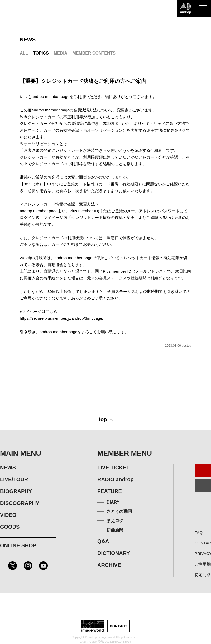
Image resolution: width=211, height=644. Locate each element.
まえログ (115, 521)
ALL (24, 53)
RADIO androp (116, 479)
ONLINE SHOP (18, 545)
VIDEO (8, 515)
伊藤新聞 (115, 530)
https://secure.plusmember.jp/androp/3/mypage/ (62, 318)
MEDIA (61, 53)
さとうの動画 (119, 511)
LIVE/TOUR (14, 479)
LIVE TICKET (113, 468)
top (103, 419)
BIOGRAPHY (16, 491)
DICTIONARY (114, 553)
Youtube (43, 566)
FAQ (199, 532)
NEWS (8, 468)
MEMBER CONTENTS (94, 53)
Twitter (13, 566)
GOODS (10, 527)
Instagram (28, 566)
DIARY (113, 502)
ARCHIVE (109, 565)
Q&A (103, 541)
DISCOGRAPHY (20, 503)
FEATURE (110, 491)
